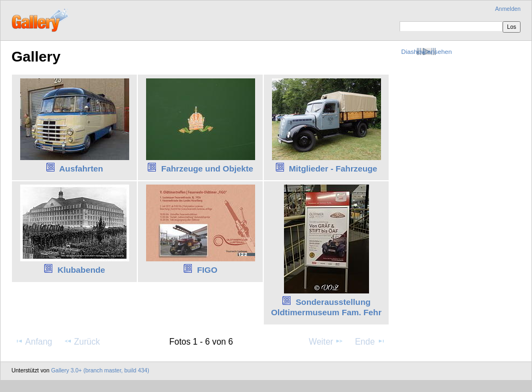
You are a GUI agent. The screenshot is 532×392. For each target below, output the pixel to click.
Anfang (34, 341)
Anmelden (508, 9)
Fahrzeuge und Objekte (207, 169)
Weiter (327, 341)
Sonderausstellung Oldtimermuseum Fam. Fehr (326, 307)
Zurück (82, 341)
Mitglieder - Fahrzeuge (333, 169)
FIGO (207, 270)
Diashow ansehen (427, 51)
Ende (370, 341)
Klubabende (81, 270)
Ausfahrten (81, 169)
